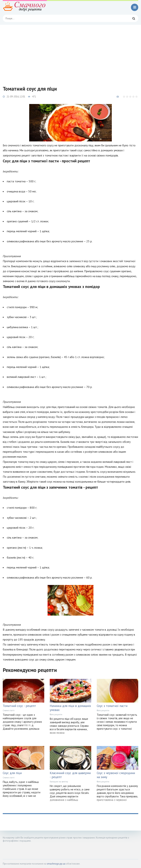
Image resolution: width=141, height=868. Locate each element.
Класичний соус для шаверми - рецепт (70, 775)
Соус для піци (12, 773)
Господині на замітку (59, 782)
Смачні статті (9, 710)
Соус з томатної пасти (112, 706)
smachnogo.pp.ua (56, 864)
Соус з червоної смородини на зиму (116, 775)
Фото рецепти (56, 714)
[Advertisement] (70, 52)
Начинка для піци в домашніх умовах (70, 708)
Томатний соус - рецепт (19, 706)
